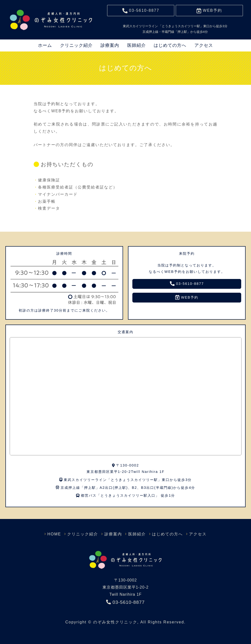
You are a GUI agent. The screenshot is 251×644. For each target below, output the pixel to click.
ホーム (45, 45)
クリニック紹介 (76, 45)
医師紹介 (137, 45)
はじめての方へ (170, 45)
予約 (209, 11)
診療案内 (110, 45)
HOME (60, 534)
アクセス (204, 45)
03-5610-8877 (187, 284)
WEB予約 (187, 297)
